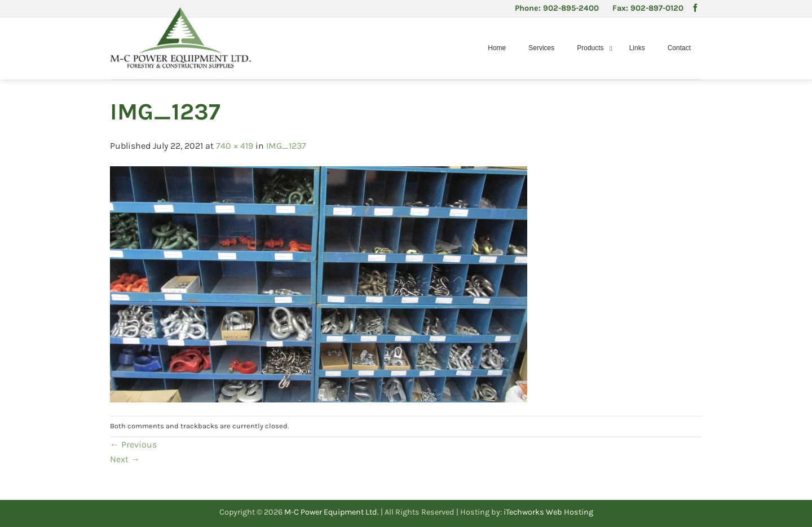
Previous (133, 444)
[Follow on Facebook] (695, 8)
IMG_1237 (286, 146)
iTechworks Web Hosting (548, 512)
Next (125, 459)
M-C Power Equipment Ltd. (332, 512)
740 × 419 (235, 146)
